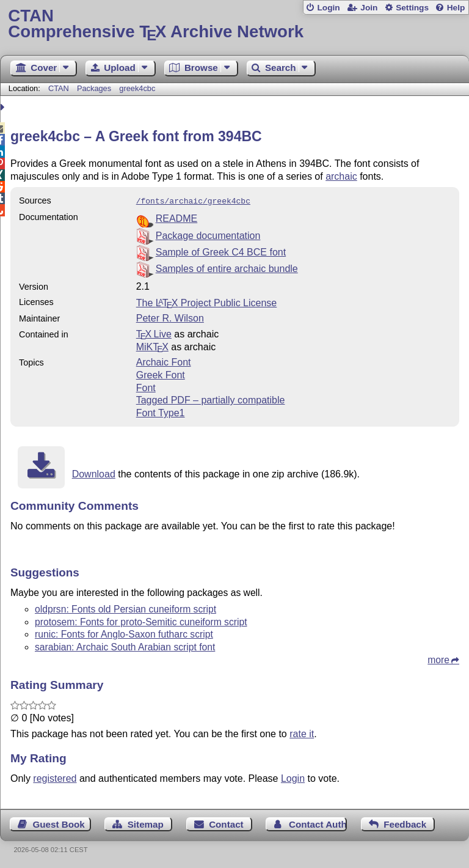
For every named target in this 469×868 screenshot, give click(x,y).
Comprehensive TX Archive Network (234, 24)
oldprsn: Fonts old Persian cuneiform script (125, 608)
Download (94, 473)
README (176, 217)
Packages (95, 88)
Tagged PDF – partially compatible (211, 399)
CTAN (59, 88)
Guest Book (59, 823)
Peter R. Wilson (170, 317)
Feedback (405, 823)
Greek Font (161, 374)
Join (369, 8)
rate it (302, 733)
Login (328, 8)
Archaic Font (164, 361)
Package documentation (208, 234)
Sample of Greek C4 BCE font (221, 251)
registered (55, 777)
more (438, 659)
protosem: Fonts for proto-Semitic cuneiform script (141, 621)
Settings (412, 8)
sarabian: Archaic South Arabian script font (125, 646)
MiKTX (152, 346)
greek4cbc (137, 88)
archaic (341, 176)
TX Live (154, 333)
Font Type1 (161, 412)
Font (146, 387)
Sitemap (146, 823)
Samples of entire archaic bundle (227, 267)
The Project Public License (207, 302)
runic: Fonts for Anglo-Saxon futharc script (124, 633)
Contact (226, 823)
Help (456, 8)
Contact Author (318, 823)
